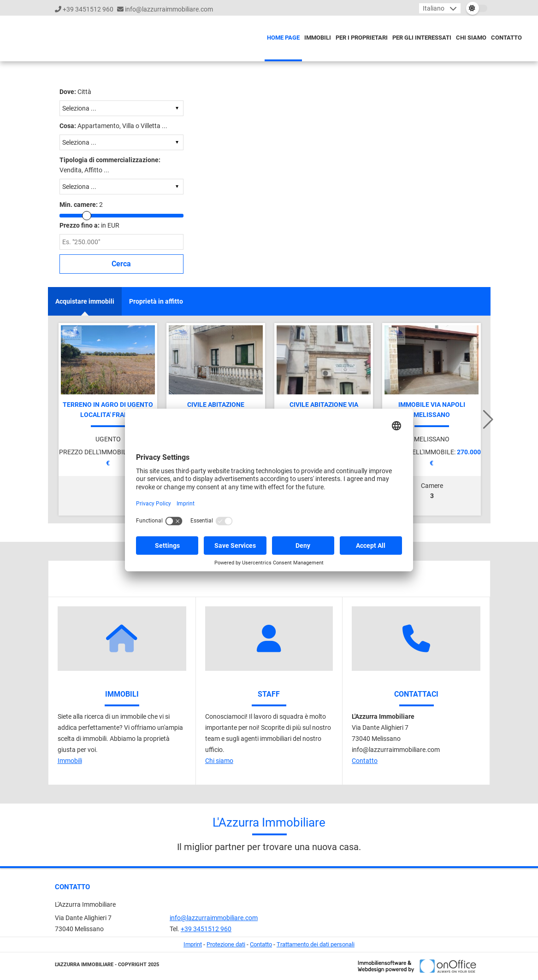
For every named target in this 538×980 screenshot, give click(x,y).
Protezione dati (226, 944)
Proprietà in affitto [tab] (156, 301)
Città (75, 92)
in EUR (89, 225)
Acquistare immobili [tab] (85, 301)
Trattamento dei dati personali (316, 944)
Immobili (318, 38)
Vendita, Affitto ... (110, 165)
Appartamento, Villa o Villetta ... (113, 126)
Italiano (434, 8)
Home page (283, 38)
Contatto (506, 38)
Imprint (193, 944)
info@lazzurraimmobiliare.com (169, 9)
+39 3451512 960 (88, 9)
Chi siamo (471, 38)
